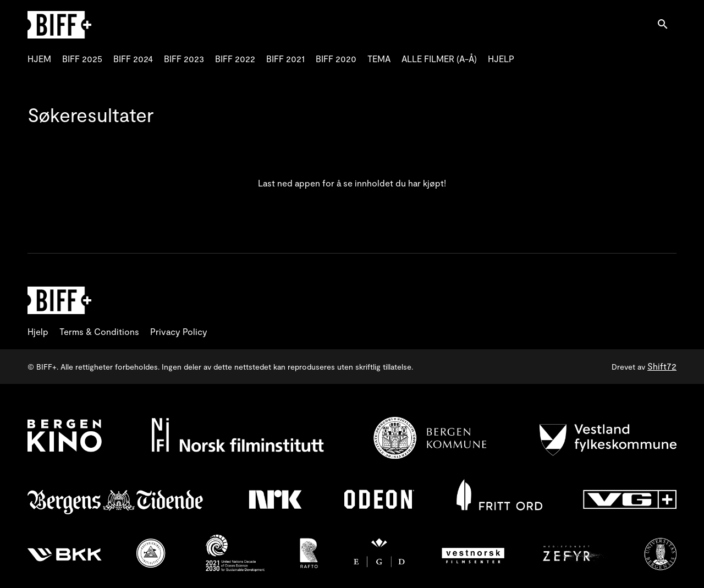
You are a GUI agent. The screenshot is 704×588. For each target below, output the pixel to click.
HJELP (501, 59)
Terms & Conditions (99, 331)
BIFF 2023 (184, 59)
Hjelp (38, 331)
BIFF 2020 (336, 59)
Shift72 (662, 366)
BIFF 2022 (235, 59)
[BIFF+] (59, 300)
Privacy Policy (179, 331)
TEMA (379, 59)
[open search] (667, 24)
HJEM (39, 59)
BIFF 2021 (285, 59)
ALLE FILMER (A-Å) (439, 59)
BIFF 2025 (82, 59)
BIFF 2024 (133, 59)
